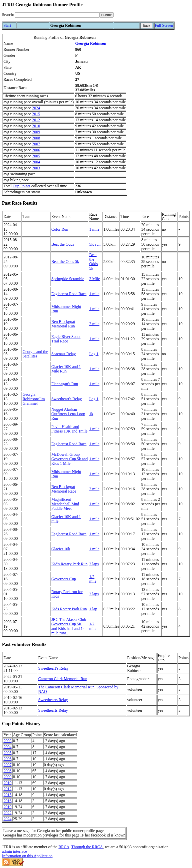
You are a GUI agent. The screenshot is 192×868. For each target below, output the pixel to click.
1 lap (93, 609)
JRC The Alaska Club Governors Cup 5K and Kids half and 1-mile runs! (69, 626)
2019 (7, 807)
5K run (95, 244)
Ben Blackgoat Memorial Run (63, 324)
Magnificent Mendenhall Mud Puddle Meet (65, 504)
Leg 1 (94, 354)
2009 (36, 132)
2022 (7, 813)
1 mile (94, 229)
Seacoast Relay (64, 354)
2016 (7, 801)
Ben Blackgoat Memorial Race (64, 489)
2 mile (94, 324)
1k (91, 414)
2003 (36, 168)
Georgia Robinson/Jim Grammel (34, 399)
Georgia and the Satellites (35, 354)
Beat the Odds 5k (65, 262)
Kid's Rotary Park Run (70, 564)
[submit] (106, 15)
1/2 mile (93, 579)
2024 (36, 108)
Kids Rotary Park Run (69, 609)
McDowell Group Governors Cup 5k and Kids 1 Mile (70, 459)
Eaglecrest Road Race (69, 294)
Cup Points (22, 186)
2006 (36, 150)
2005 (36, 156)
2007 (36, 144)
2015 (36, 114)
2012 (36, 120)
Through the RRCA (87, 847)
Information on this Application (27, 856)
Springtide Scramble (68, 279)
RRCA (64, 847)
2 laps (94, 564)
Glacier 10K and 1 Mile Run (66, 369)
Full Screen (164, 25)
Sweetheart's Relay (67, 399)
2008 (36, 138)
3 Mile (94, 279)
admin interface (14, 851)
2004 (36, 162)
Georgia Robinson (91, 43)
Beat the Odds (63, 244)
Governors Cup (64, 579)
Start (7, 25)
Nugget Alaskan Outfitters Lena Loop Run (68, 414)
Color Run (60, 229)
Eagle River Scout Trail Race (66, 339)
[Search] (57, 15)
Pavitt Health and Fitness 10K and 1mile (69, 429)
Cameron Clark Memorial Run (63, 679)
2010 (36, 126)
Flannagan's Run (65, 384)
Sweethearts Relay (53, 700)
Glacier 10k (61, 549)
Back (146, 26)
